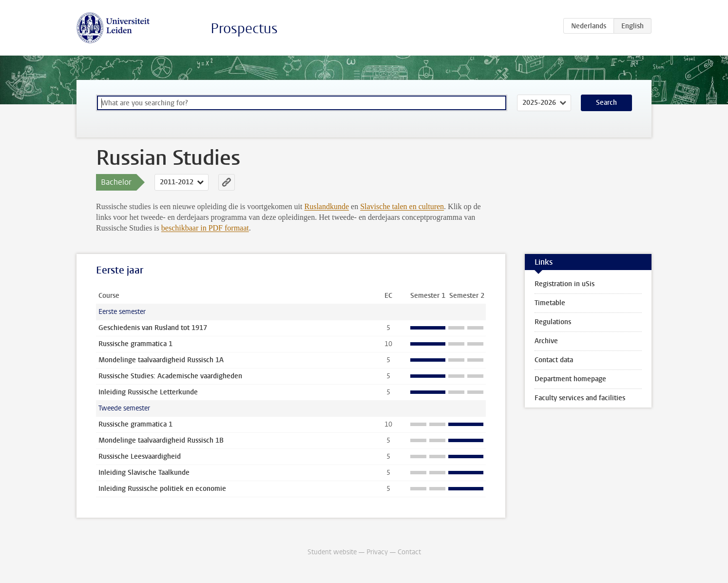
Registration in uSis (565, 284)
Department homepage (570, 379)
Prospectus (244, 29)
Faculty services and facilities (580, 398)
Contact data (554, 360)
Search (606, 103)
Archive (546, 341)
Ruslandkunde (327, 206)
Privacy (377, 552)
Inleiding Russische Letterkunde (148, 392)
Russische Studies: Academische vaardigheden (170, 376)
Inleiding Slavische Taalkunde (144, 473)
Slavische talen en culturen (402, 206)
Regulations (553, 322)
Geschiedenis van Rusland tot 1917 (153, 328)
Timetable (550, 303)
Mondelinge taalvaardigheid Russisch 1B (161, 440)
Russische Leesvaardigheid (140, 457)
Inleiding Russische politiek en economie (162, 489)
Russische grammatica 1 (135, 344)
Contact (409, 552)
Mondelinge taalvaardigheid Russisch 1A (161, 360)
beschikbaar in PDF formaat (205, 228)
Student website (332, 552)
